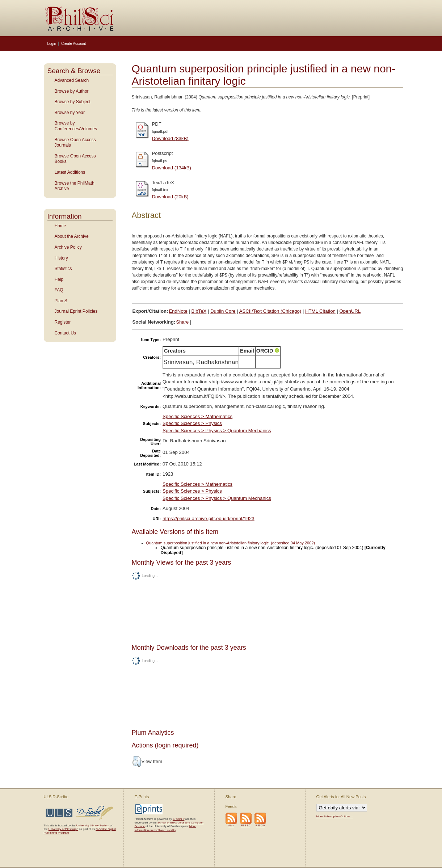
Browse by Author (72, 91)
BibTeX (199, 311)
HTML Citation (320, 311)
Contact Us (65, 333)
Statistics (63, 269)
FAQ (59, 290)
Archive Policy (68, 247)
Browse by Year (70, 113)
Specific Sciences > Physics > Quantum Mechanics (217, 431)
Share (182, 322)
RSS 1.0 (246, 825)
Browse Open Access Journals (75, 143)
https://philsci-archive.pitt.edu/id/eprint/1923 (209, 519)
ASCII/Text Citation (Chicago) (270, 311)
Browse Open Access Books (75, 159)
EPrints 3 (178, 819)
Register (63, 322)
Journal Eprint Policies (76, 311)
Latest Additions (70, 172)
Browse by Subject (73, 102)
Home (60, 226)
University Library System (93, 825)
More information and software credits (165, 828)
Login (52, 44)
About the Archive (72, 236)
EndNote (178, 311)
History (61, 258)
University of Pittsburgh (63, 829)
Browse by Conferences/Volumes (76, 126)
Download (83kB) (170, 138)
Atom (231, 825)
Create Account (73, 44)
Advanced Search (72, 80)
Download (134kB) (172, 168)
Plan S (61, 301)
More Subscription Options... (335, 816)
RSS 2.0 (260, 825)
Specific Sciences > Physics (192, 423)
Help (59, 279)
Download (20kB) (170, 197)
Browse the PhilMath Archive (75, 186)
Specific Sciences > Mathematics (197, 416)
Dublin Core (223, 311)
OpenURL (350, 311)
